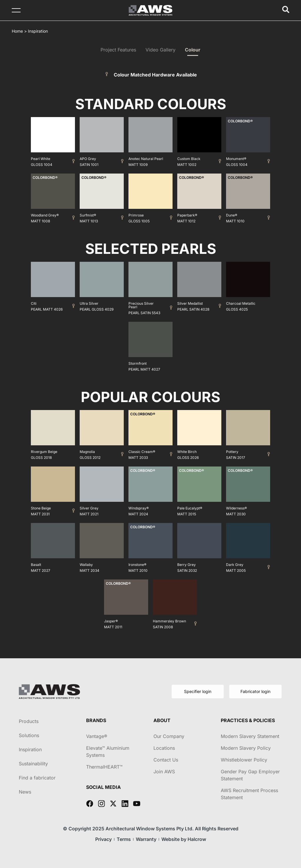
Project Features (118, 50)
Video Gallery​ (160, 50)
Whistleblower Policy (244, 760)
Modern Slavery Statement (250, 736)
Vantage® (97, 736)
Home (17, 31)
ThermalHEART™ (104, 767)
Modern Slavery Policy (246, 748)
